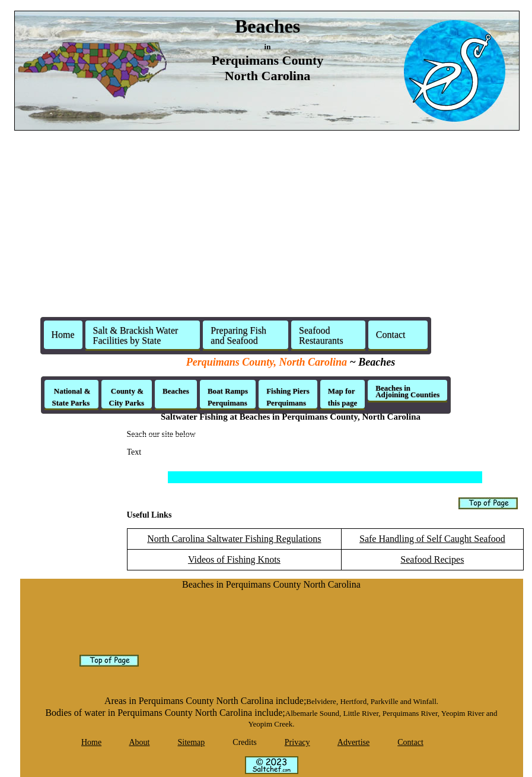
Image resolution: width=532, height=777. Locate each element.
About (139, 742)
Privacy (297, 742)
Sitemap (191, 742)
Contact (410, 742)
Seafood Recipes (432, 559)
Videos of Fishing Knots (234, 559)
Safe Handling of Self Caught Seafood (432, 539)
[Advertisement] (266, 223)
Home (63, 334)
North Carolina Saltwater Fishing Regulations (234, 539)
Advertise (353, 742)
